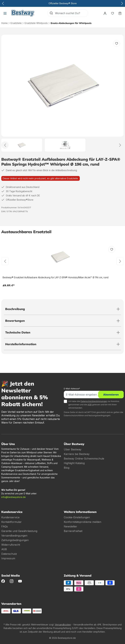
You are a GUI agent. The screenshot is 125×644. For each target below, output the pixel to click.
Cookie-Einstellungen (77, 517)
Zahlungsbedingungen (15, 540)
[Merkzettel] (112, 13)
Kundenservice (10, 517)
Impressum (8, 558)
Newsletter (70, 526)
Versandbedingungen (14, 536)
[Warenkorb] (120, 13)
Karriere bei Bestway (77, 454)
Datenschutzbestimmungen (94, 401)
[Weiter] (120, 145)
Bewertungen (15, 321)
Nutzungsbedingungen (99, 415)
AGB (90, 405)
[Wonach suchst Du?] (71, 13)
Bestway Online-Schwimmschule (84, 459)
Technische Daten (18, 332)
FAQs (5, 526)
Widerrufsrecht (11, 545)
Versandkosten (63, 625)
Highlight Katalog (74, 463)
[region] (62, 93)
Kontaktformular (11, 522)
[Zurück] (5, 145)
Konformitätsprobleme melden (83, 522)
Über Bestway (73, 449)
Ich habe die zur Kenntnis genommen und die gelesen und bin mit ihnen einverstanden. (94, 405)
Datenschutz (9, 554)
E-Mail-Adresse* (72, 389)
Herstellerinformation (21, 344)
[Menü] (5, 13)
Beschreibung (15, 309)
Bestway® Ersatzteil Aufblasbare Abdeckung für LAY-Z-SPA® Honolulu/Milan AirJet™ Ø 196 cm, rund (56, 277)
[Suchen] (51, 13)
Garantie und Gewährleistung (19, 531)
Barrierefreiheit (73, 531)
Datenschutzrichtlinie (74, 415)
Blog (67, 468)
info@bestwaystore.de (14, 497)
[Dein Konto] (105, 13)
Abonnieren (111, 395)
